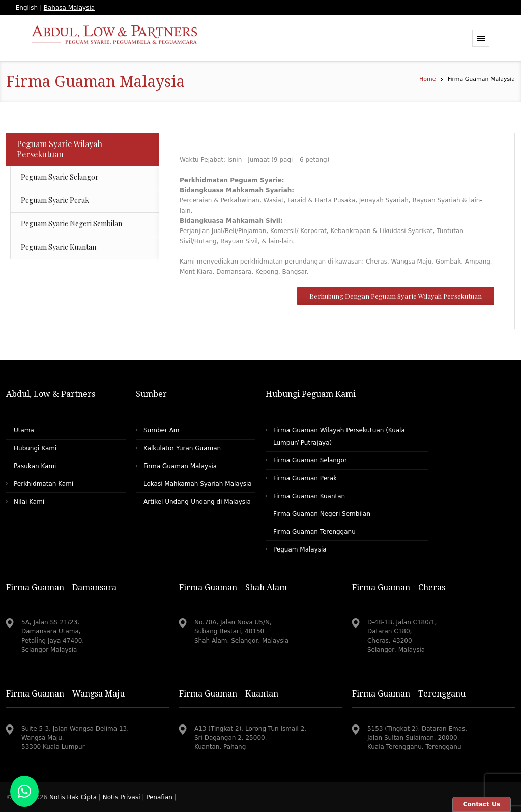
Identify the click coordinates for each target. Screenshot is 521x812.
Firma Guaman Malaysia (180, 466)
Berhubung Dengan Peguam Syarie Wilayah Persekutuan (396, 296)
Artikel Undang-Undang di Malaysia (197, 502)
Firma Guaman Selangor (310, 460)
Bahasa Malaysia (69, 8)
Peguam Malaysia (300, 549)
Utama (24, 430)
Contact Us (482, 804)
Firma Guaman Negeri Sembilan (322, 514)
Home (427, 79)
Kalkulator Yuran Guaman (182, 448)
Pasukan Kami (35, 466)
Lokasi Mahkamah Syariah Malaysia (198, 484)
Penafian (159, 797)
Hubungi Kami (35, 448)
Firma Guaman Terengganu (314, 532)
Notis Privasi (122, 797)
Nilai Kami (29, 502)
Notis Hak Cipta (74, 797)
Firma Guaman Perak (305, 478)
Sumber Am (162, 430)
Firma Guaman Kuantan (309, 496)
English (27, 8)
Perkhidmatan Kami (44, 484)
